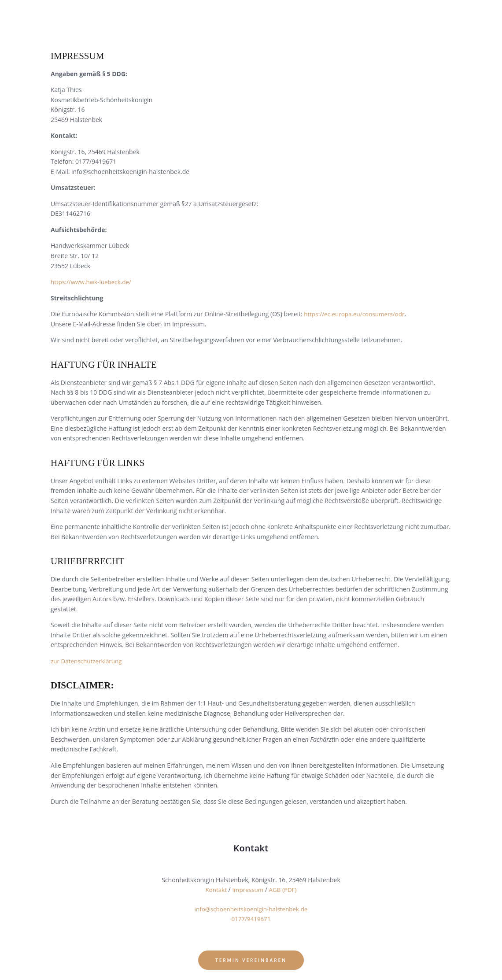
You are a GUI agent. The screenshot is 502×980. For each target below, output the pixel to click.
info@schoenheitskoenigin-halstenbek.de (251, 909)
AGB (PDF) (284, 889)
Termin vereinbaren (251, 957)
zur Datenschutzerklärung (88, 661)
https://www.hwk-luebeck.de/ (93, 282)
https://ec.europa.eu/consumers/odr (356, 314)
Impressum (248, 889)
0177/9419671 (251, 919)
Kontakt (215, 889)
